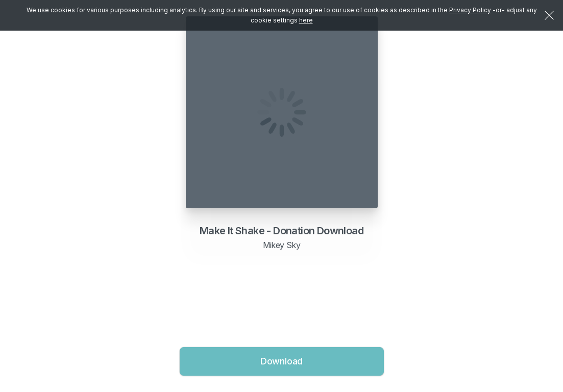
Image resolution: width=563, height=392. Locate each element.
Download (282, 361)
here (306, 20)
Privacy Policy (470, 10)
